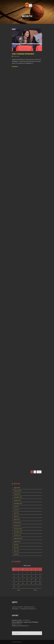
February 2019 (17, 522)
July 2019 (16, 507)
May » (36, 590)
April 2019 (16, 516)
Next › (39, 472)
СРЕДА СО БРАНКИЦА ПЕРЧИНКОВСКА (23, 54)
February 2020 (17, 491)
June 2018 (16, 548)
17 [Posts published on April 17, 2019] (23, 580)
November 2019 (18, 497)
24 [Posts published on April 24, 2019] (23, 583)
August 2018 (17, 541)
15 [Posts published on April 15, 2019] (14, 580)
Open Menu (30, 5)
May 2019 (16, 513)
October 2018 (17, 535)
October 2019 (17, 500)
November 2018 (18, 532)
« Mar (18, 590)
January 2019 (17, 526)
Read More (15, 67)
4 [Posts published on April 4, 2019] (27, 573)
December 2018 (18, 529)
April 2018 (16, 554)
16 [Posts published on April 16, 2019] (18, 580)
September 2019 (18, 503)
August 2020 (17, 488)
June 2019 (16, 510)
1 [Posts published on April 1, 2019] (14, 573)
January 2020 (17, 494)
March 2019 (17, 519)
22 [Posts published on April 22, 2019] (14, 583)
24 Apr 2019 (16, 56)
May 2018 (16, 551)
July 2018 (16, 545)
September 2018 (18, 538)
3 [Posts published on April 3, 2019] (23, 573)
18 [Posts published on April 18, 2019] (27, 580)
